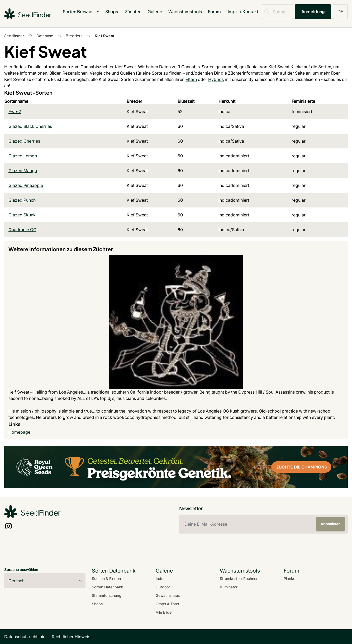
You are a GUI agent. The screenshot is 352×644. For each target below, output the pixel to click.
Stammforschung (107, 595)
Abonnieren (330, 524)
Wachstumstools (185, 11)
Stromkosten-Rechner (239, 578)
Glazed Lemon (23, 156)
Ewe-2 (15, 112)
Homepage (19, 432)
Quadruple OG (22, 230)
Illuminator (229, 587)
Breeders (74, 36)
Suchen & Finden (106, 578)
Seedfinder (14, 36)
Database (45, 36)
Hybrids (216, 79)
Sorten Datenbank (108, 587)
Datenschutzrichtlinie (25, 637)
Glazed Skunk (22, 215)
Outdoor (163, 587)
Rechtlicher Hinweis (71, 637)
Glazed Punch (22, 200)
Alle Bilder (164, 612)
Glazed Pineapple (26, 185)
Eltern (191, 79)
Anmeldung (313, 11)
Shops (112, 11)
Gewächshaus (168, 595)
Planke (289, 578)
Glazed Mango (23, 171)
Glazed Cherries (24, 141)
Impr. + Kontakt (243, 11)
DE (340, 11)
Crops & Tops (167, 604)
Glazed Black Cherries (30, 126)
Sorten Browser (82, 11)
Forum (214, 11)
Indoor (161, 578)
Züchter (133, 11)
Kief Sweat (105, 36)
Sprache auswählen (21, 570)
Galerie (155, 11)
